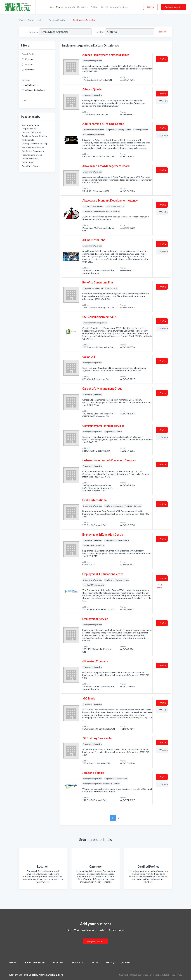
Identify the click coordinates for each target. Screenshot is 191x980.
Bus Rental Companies (33, 151)
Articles (95, 7)
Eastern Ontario (57, 20)
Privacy (110, 962)
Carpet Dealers (29, 129)
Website (164, 101)
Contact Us (83, 7)
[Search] (162, 32)
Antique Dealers (30, 159)
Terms (95, 962)
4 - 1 (159, 586)
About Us (70, 7)
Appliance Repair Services (34, 136)
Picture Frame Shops (32, 155)
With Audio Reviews (35, 90)
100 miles (29, 70)
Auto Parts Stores (31, 166)
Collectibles (28, 162)
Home (51, 7)
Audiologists (28, 140)
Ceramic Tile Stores (31, 132)
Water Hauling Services (33, 147)
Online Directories (34, 962)
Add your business (119, 7)
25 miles (29, 59)
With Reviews (32, 85)
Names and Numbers (51, 975)
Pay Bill (104, 7)
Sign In (150, 7)
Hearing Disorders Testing (35, 144)
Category (33, 32)
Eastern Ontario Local (30, 20)
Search (60, 7)
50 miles (29, 64)
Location (100, 32)
